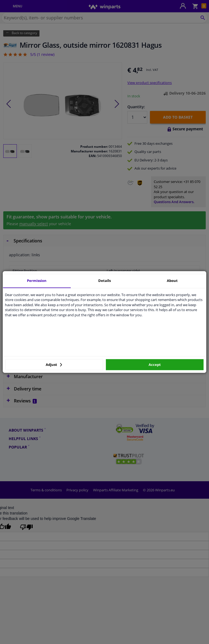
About (172, 281)
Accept (155, 365)
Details (104, 281)
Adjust (54, 365)
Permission (37, 281)
